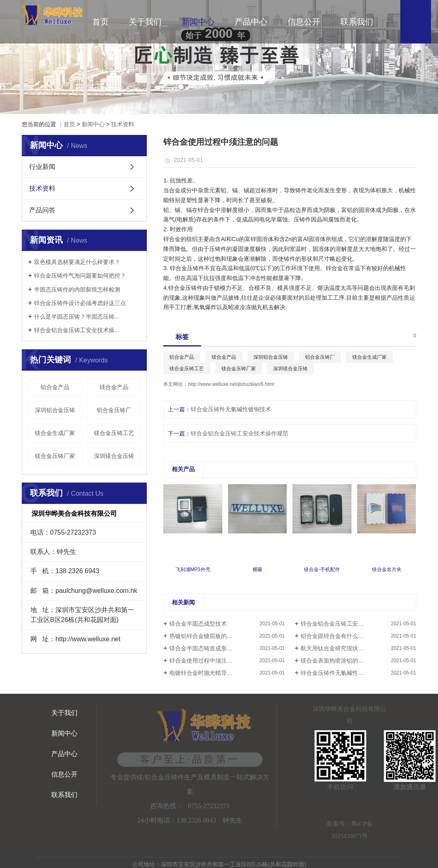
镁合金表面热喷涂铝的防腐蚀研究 (344, 661)
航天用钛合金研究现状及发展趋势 (344, 648)
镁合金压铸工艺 (114, 433)
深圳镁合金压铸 (114, 456)
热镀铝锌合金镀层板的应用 (204, 636)
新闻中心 (198, 22)
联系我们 (357, 22)
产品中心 (251, 22)
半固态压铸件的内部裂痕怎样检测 (77, 289)
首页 (100, 22)
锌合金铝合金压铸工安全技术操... (77, 330)
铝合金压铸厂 (114, 410)
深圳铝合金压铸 (55, 410)
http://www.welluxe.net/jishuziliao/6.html (231, 384)
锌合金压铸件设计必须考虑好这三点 (80, 303)
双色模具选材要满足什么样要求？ (77, 262)
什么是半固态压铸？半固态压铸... (77, 317)
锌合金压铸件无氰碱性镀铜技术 (231, 409)
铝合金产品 (55, 387)
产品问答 (42, 210)
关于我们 (145, 22)
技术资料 (123, 124)
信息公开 (304, 22)
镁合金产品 (114, 387)
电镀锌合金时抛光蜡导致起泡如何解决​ (218, 673)
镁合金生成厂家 (55, 433)
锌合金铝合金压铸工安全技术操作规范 (240, 433)
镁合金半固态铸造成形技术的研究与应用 (221, 648)
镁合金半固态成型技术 (198, 624)
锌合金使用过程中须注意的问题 (210, 661)
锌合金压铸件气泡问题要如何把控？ (80, 276)
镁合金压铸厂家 (55, 456)
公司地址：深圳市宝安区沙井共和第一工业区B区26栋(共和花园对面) (219, 865)
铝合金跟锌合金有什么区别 (335, 636)
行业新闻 (42, 167)
